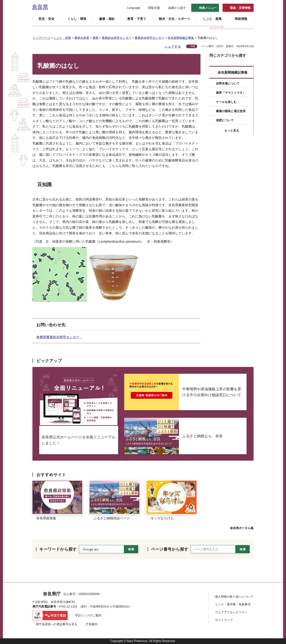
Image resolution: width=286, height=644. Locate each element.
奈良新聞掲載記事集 (181, 38)
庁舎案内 (92, 624)
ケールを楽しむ (226, 102)
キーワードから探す (58, 549)
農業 (96, 38)
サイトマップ (224, 620)
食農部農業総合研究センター (60, 337)
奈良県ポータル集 (242, 528)
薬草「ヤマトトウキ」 (231, 93)
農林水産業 (82, 38)
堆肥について (225, 120)
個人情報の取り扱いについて (234, 597)
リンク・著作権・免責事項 (233, 604)
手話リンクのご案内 (88, 615)
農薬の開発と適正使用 (231, 111)
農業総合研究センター (117, 38)
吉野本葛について (228, 83)
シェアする (173, 47)
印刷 (193, 46)
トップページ (41, 38)
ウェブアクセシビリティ (231, 612)
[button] (131, 8)
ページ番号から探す (170, 549)
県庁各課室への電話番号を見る (57, 624)
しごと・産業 (62, 38)
